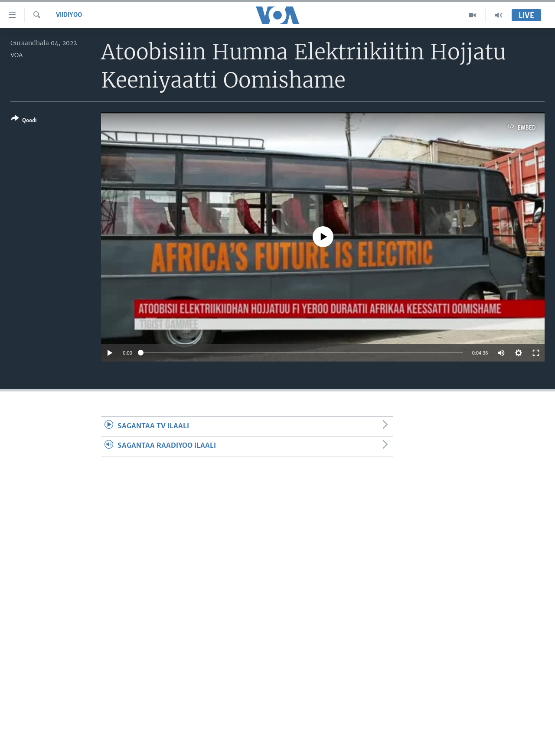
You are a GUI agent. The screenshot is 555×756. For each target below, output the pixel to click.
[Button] (24, 121)
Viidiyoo (69, 15)
